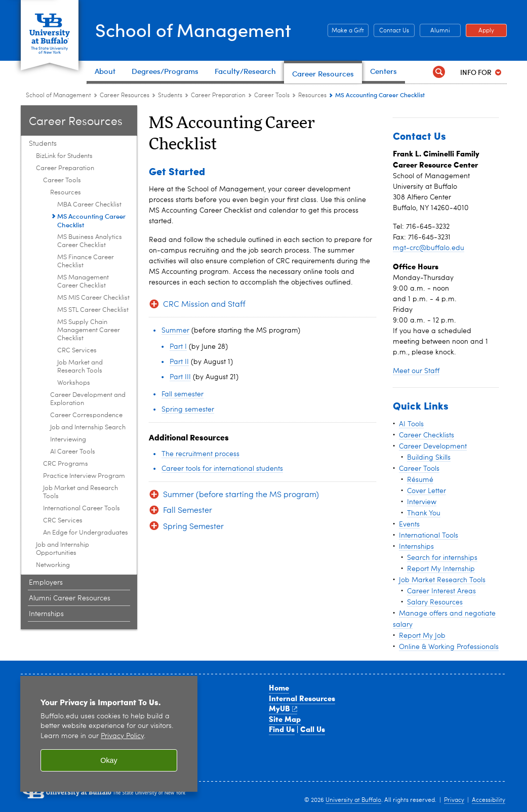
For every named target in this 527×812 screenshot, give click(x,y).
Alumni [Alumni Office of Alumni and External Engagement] (435, 31)
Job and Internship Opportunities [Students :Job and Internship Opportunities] (63, 549)
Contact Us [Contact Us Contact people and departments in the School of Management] (391, 31)
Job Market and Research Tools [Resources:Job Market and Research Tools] (80, 367)
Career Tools (419, 469)
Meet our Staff (416, 371)
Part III (180, 377)
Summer (175, 331)
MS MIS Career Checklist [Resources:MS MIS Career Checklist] (93, 298)
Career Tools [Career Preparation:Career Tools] (272, 96)
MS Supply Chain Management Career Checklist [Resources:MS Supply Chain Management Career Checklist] (89, 330)
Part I (178, 347)
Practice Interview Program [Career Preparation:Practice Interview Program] (84, 476)
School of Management (193, 30)
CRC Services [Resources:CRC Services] (77, 351)
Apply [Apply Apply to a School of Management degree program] (480, 31)
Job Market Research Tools (442, 580)
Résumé (420, 480)
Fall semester (183, 394)
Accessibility (489, 800)
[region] (109, 734)
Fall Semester (188, 511)
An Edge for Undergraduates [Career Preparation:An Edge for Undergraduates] (86, 533)
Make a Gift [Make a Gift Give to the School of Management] (346, 31)
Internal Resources (302, 698)
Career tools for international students (222, 469)
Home (279, 687)
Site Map (285, 719)
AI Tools (411, 424)
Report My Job (422, 636)
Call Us (313, 729)
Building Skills (429, 458)
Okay (109, 760)
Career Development (433, 446)
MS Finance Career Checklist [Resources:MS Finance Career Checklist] (86, 261)
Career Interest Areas (441, 591)
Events (409, 524)
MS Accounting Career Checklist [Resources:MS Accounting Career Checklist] (91, 220)
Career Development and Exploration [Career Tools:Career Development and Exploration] (88, 399)
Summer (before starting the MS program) (241, 495)
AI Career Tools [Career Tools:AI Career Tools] (73, 452)
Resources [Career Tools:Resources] (312, 96)
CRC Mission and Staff (204, 305)
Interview (422, 502)
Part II (179, 362)
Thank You (424, 513)
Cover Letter (427, 491)
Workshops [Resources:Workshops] (74, 383)
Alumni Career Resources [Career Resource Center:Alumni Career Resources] (70, 598)
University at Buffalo (353, 800)
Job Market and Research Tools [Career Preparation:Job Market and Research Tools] (80, 492)
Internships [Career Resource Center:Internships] (46, 614)
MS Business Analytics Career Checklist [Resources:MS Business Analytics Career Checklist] (90, 241)
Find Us (282, 729)
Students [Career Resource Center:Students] (171, 96)
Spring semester (188, 410)
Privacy (454, 800)
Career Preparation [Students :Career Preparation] (218, 96)
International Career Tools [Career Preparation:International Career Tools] (82, 509)
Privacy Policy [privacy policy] (122, 736)
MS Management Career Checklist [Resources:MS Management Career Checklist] (83, 282)
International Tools (429, 536)
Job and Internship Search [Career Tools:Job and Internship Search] (88, 428)
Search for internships (442, 558)
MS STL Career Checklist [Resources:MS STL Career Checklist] (93, 310)
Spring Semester (193, 527)
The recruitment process (200, 454)
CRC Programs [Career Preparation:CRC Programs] (66, 464)
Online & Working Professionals (449, 647)
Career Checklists (427, 435)
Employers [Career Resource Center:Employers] (46, 583)
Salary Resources (435, 602)
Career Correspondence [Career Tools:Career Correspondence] (86, 415)
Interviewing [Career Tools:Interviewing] (68, 440)
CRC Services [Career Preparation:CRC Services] (63, 521)
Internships (416, 547)
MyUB (283, 708)
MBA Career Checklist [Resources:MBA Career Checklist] (89, 205)
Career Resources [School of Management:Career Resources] (125, 96)
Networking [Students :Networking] (53, 565)
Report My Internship (441, 569)
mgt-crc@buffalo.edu (429, 248)
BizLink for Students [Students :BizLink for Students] (64, 156)
